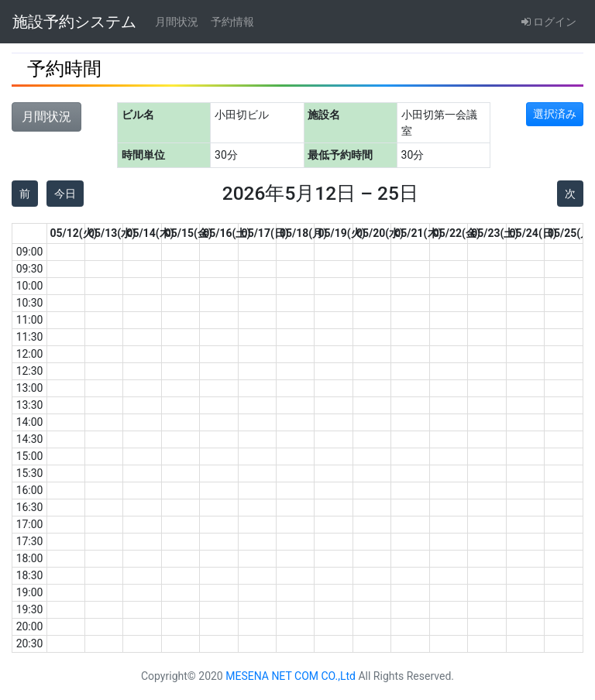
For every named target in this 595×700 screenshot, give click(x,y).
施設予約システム (74, 22)
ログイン (549, 22)
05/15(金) (189, 233)
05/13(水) (112, 233)
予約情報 (232, 22)
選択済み (555, 114)
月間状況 (177, 22)
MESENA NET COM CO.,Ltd (291, 676)
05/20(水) (380, 233)
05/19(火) (341, 233)
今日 (65, 194)
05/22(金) (457, 233)
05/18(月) (303, 233)
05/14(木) (150, 233)
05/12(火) (74, 233)
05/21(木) (418, 233)
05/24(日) (533, 233)
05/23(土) (495, 233)
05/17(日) (265, 233)
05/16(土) (227, 233)
